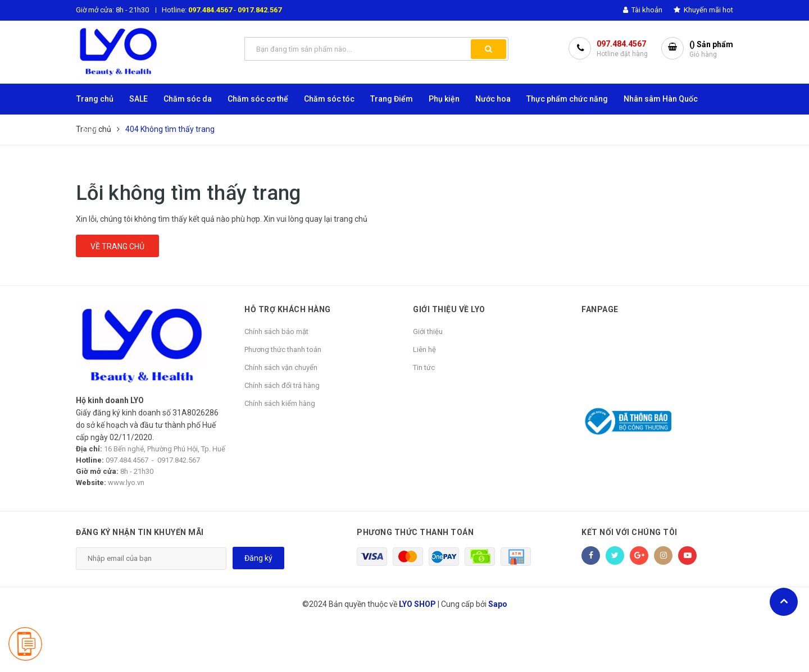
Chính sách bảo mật (276, 332)
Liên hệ (424, 349)
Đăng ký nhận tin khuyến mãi (140, 532)
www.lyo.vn (126, 483)
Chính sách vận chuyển (281, 367)
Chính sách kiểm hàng (280, 403)
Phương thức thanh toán (283, 349)
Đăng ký (258, 558)
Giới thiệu (428, 332)
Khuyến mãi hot (703, 10)
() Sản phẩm (711, 50)
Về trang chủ (117, 246)
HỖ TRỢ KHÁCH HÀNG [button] (288, 309)
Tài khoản (643, 10)
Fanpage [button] (600, 309)
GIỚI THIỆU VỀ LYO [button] (449, 309)
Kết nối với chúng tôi (630, 532)
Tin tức (424, 367)
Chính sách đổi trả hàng (282, 385)
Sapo (498, 604)
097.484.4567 (210, 10)
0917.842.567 (260, 10)
